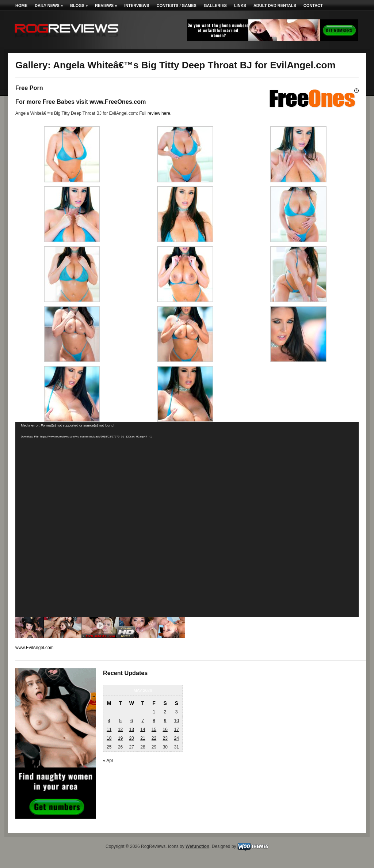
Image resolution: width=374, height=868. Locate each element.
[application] (187, 520)
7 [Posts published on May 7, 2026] (143, 721)
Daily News (49, 5)
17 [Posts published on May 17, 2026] (176, 729)
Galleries (215, 5)
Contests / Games (177, 5)
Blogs (79, 5)
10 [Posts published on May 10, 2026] (176, 721)
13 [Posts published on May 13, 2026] (132, 729)
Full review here (155, 113)
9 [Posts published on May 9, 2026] (165, 721)
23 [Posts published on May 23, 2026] (165, 738)
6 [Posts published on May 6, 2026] (132, 721)
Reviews (106, 5)
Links (240, 5)
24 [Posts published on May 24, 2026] (176, 738)
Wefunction (197, 847)
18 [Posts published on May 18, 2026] (109, 738)
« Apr (108, 761)
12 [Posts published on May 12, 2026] (120, 729)
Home (21, 5)
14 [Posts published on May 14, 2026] (143, 729)
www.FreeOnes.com (118, 102)
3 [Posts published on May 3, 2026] (177, 712)
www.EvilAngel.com (35, 648)
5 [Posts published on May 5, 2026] (120, 721)
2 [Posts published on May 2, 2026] (165, 712)
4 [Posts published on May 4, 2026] (109, 721)
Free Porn (29, 88)
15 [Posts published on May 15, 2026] (154, 729)
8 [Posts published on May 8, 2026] (154, 721)
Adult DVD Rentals (275, 5)
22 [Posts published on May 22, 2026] (154, 738)
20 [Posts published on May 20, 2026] (132, 738)
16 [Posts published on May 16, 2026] (165, 729)
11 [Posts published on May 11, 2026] (109, 729)
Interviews (137, 5)
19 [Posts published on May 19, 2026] (120, 738)
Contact (313, 5)
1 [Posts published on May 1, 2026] (154, 712)
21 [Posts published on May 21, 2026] (143, 738)
